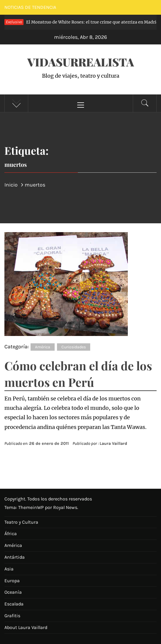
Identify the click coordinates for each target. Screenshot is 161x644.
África (11, 534)
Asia (9, 569)
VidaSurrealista (81, 62)
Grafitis (12, 616)
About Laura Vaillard (26, 627)
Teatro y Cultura (21, 522)
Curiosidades (74, 347)
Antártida (15, 557)
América (43, 347)
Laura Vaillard (113, 444)
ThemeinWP (32, 507)
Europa (12, 581)
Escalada (14, 604)
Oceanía (13, 592)
